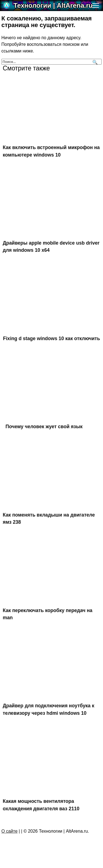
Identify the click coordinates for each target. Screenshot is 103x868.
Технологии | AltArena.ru (53, 5)
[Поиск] (94, 62)
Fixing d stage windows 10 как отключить (51, 338)
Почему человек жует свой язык (44, 427)
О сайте (9, 831)
